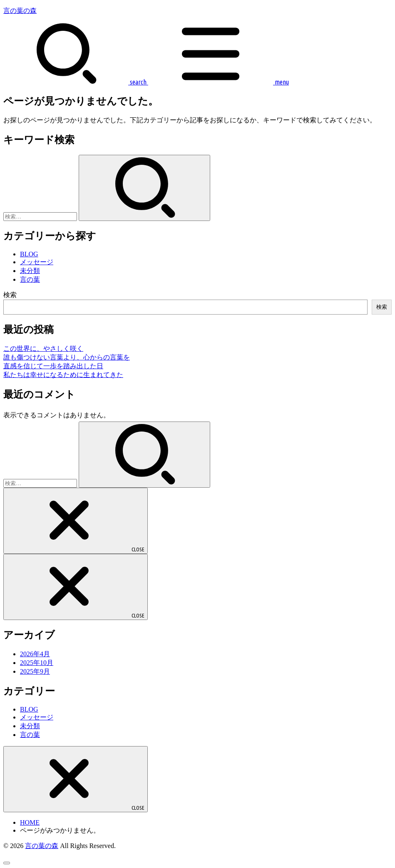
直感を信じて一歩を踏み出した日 (53, 366)
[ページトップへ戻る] (7, 863)
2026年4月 (35, 654)
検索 (10, 295)
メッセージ (37, 262)
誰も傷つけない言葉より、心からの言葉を (67, 357)
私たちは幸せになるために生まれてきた (63, 375)
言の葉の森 (20, 11)
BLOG (29, 254)
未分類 (30, 271)
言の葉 (30, 279)
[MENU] (218, 82)
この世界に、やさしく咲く (43, 348)
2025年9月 (35, 671)
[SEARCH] (75, 82)
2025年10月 (37, 663)
